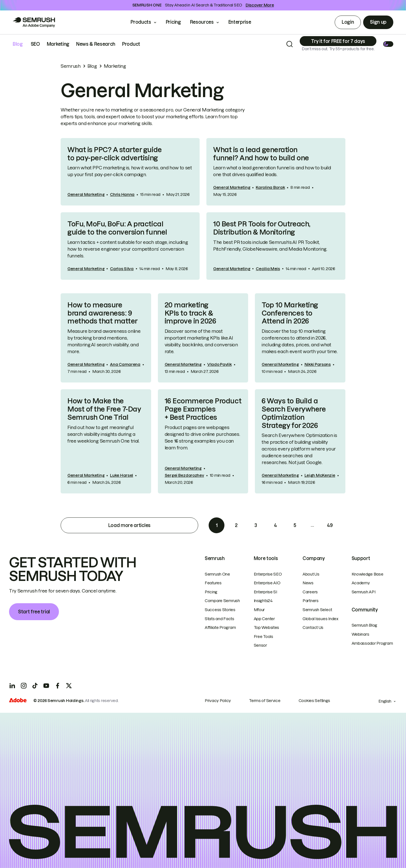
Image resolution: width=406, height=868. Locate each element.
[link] (130, 172)
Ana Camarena (125, 364)
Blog (18, 44)
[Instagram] (24, 686)
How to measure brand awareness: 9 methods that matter (102, 313)
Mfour (259, 610)
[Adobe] (18, 701)
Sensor (260, 645)
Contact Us (313, 628)
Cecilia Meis (268, 269)
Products (141, 22)
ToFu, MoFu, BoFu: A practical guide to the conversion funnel (117, 228)
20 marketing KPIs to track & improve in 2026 (190, 313)
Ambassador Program (372, 643)
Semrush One (217, 574)
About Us (311, 574)
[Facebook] (58, 686)
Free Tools (263, 637)
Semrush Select (317, 610)
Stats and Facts (219, 619)
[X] (69, 686)
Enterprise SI (265, 592)
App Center (264, 619)
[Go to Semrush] (34, 22)
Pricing (173, 22)
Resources (202, 22)
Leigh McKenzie (320, 475)
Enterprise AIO (267, 583)
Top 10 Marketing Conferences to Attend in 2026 (290, 313)
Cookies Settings (315, 701)
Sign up (378, 22)
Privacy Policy (218, 701)
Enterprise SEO (268, 574)
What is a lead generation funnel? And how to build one (261, 154)
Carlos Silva (122, 269)
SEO (35, 44)
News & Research (96, 44)
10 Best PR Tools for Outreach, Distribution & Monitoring (262, 228)
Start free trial (34, 612)
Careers (310, 592)
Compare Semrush (222, 601)
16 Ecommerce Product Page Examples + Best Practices (203, 409)
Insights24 (263, 601)
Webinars (360, 634)
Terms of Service (265, 701)
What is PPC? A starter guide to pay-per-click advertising (115, 154)
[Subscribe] (338, 41)
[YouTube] (46, 686)
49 (330, 525)
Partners (311, 601)
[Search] (290, 44)
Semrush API (364, 592)
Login (348, 22)
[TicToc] (35, 686)
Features (213, 583)
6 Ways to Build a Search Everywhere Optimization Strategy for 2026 (294, 413)
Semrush (71, 66)
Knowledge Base (368, 574)
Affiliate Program (220, 628)
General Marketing (86, 194)
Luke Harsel (122, 475)
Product (131, 44)
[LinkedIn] (12, 686)
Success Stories (220, 610)
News (308, 583)
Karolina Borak (270, 187)
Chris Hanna (122, 194)
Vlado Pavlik (219, 364)
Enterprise (244, 22)
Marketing (58, 44)
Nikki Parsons (318, 364)
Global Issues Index (320, 619)
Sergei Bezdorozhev (184, 475)
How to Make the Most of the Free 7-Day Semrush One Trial (104, 409)
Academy (361, 583)
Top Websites (267, 628)
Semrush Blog (365, 625)
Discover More (260, 5)
